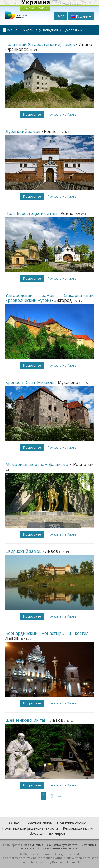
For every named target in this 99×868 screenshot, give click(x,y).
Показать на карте (62, 114)
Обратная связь (38, 823)
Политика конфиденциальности (30, 828)
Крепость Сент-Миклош (30, 382)
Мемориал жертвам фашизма (37, 464)
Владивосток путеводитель (62, 845)
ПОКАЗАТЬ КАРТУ (35, 8)
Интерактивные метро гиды (60, 848)
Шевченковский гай (26, 720)
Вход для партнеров (48, 833)
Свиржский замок (23, 551)
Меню (10, 30)
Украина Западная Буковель (53, 30)
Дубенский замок (23, 131)
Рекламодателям (78, 828)
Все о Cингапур (33, 845)
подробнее (32, 114)
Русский (81, 16)
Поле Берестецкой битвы (31, 213)
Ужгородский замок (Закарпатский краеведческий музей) (49, 298)
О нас (14, 823)
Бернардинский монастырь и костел (47, 633)
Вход (60, 16)
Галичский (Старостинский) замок (40, 44)
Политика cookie (72, 823)
